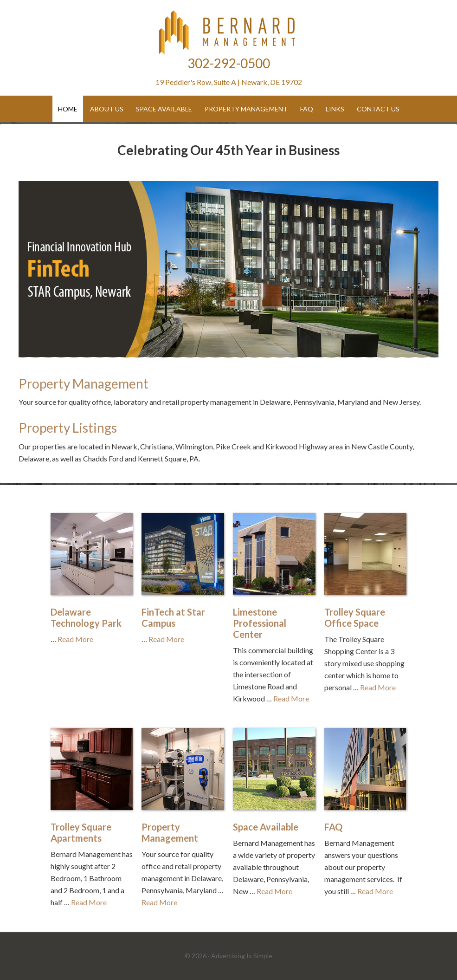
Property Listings (68, 428)
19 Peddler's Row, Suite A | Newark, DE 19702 (229, 82)
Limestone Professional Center (260, 623)
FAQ (333, 827)
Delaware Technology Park (86, 617)
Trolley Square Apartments (81, 832)
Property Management (84, 383)
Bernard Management (229, 32)
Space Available (266, 827)
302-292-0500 (229, 63)
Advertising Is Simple (242, 956)
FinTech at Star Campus (173, 617)
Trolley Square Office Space (355, 617)
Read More (75, 639)
